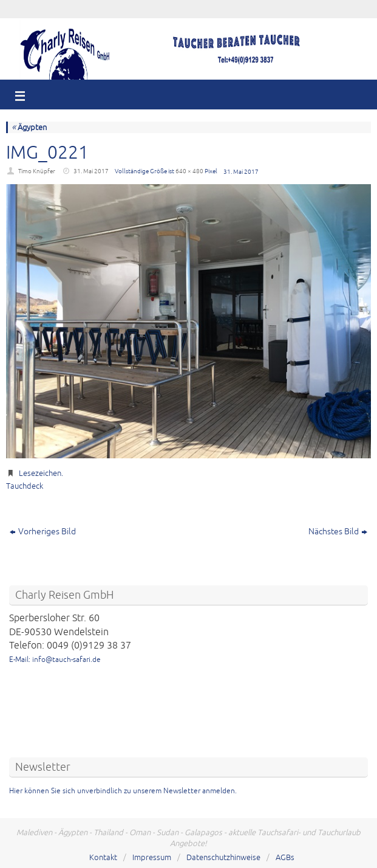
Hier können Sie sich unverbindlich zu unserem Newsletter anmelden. (123, 791)
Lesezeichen (40, 474)
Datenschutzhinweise (223, 858)
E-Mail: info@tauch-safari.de (55, 660)
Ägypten (29, 128)
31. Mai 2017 (91, 171)
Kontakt (103, 858)
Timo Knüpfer (37, 171)
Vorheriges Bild (43, 532)
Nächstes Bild (338, 532)
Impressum (152, 858)
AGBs (285, 858)
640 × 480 (189, 171)
